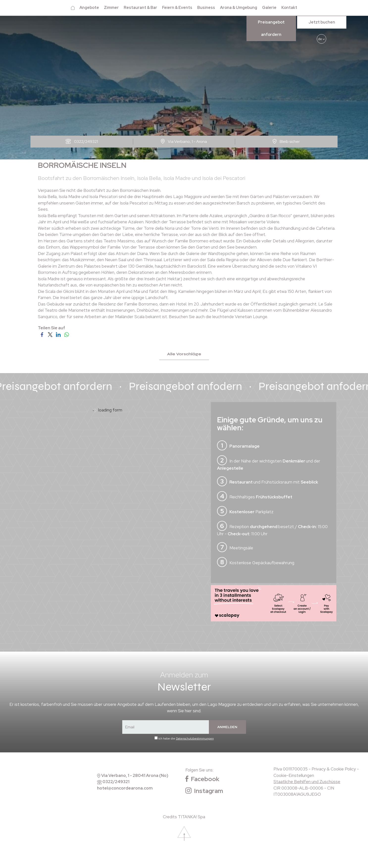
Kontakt (289, 8)
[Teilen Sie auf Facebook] (42, 334)
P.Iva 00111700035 (291, 769)
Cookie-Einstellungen (294, 775)
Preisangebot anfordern (271, 28)
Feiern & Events (177, 8)
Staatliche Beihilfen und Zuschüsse (307, 782)
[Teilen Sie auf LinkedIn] (58, 334)
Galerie (269, 8)
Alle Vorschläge (184, 354)
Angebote (89, 8)
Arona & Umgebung (239, 8)
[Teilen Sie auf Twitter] (50, 334)
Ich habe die (186, 739)
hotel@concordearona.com (125, 788)
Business (206, 8)
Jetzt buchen (322, 22)
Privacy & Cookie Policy (334, 769)
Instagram (204, 791)
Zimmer (111, 8)
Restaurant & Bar (140, 8)
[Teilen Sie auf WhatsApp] (66, 334)
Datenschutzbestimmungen (195, 739)
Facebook (202, 779)
